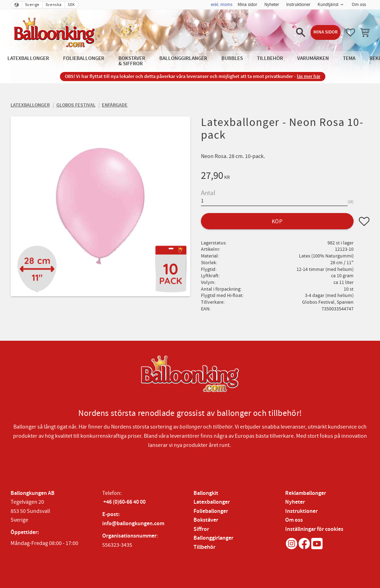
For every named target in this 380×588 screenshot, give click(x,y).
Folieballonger (211, 511)
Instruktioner (301, 511)
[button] (301, 32)
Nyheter (295, 502)
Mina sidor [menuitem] (247, 5)
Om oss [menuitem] (359, 5)
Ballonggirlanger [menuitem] (183, 58)
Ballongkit (206, 493)
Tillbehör (204, 547)
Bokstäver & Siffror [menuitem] (132, 61)
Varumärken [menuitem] (313, 58)
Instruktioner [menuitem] (298, 5)
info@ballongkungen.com (133, 524)
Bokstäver (206, 520)
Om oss (294, 520)
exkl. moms (222, 5)
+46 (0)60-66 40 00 (124, 502)
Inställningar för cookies (314, 529)
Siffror (201, 529)
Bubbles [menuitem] (232, 58)
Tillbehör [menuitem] (270, 58)
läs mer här (309, 76)
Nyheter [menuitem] (272, 5)
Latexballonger (212, 502)
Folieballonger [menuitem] (84, 58)
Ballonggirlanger (213, 538)
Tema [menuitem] (349, 58)
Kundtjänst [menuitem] (328, 5)
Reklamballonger (306, 493)
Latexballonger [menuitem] (28, 58)
